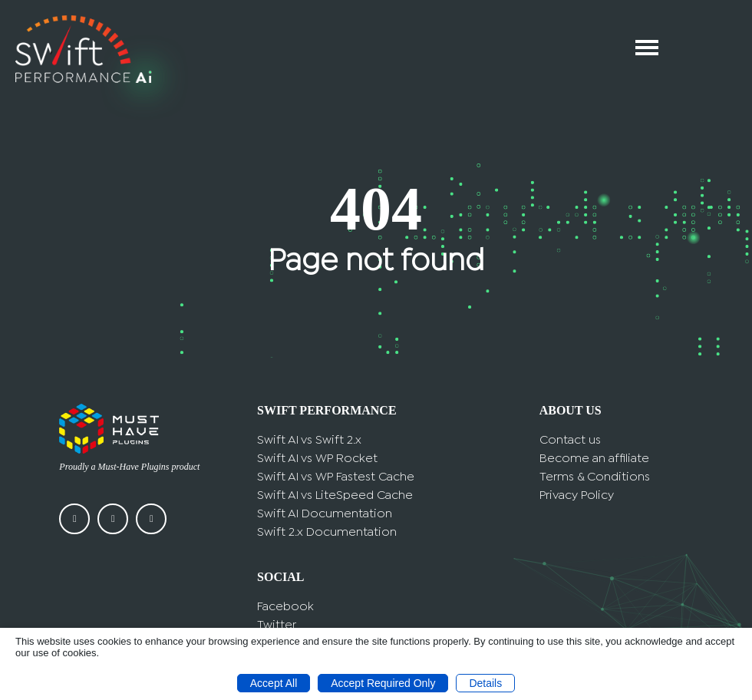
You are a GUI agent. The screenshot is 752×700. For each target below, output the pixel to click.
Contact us (570, 440)
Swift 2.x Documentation (327, 532)
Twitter (277, 625)
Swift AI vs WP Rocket (317, 459)
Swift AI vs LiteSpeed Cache (335, 495)
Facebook (285, 607)
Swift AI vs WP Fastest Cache (336, 477)
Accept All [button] (274, 683)
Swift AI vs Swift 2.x (309, 440)
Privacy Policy (577, 495)
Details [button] (485, 683)
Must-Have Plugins (134, 467)
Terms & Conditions (595, 477)
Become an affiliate (594, 459)
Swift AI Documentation (325, 514)
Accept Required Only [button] (383, 683)
